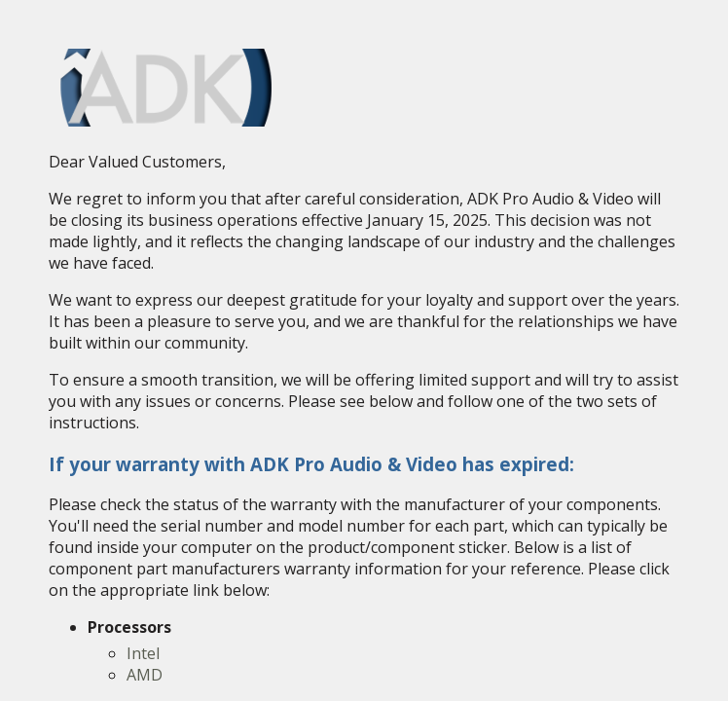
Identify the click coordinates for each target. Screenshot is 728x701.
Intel (143, 653)
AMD (145, 675)
